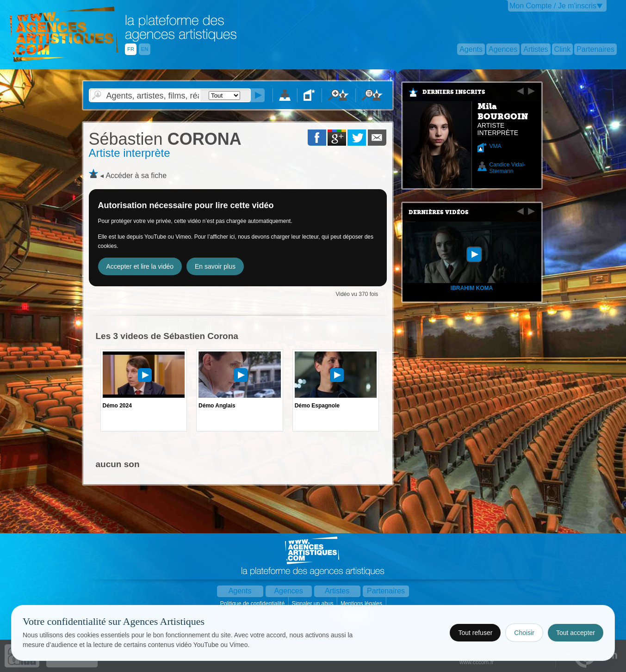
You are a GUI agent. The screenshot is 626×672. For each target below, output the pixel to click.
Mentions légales (362, 604)
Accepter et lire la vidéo (140, 266)
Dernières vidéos (439, 212)
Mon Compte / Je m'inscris (553, 6)
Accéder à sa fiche (136, 176)
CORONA (165, 139)
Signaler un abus (313, 604)
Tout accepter (576, 633)
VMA (496, 146)
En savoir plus (215, 266)
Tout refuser (475, 633)
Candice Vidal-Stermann (508, 168)
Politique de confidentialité (253, 604)
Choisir (524, 633)
